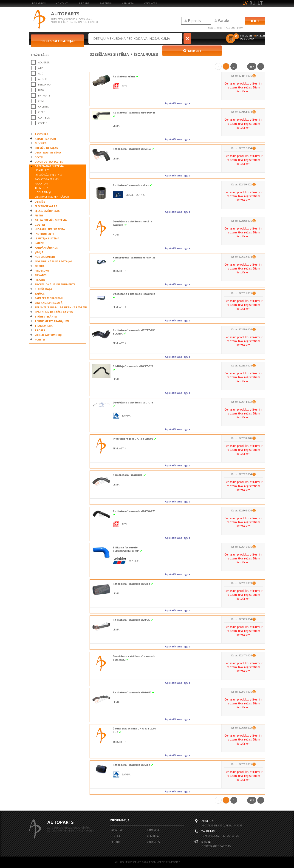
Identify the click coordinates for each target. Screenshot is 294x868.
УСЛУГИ (40, 339)
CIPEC (42, 112)
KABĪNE (39, 243)
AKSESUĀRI (42, 134)
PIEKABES (41, 275)
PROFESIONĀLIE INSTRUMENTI (55, 284)
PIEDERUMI (42, 271)
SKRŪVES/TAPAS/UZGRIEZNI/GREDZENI (59, 307)
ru (253, 3)
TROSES (40, 330)
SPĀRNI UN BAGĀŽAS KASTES (54, 312)
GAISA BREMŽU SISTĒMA (51, 220)
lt (260, 3)
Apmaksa (128, 3)
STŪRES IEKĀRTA (46, 316)
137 (252, 67)
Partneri (106, 3)
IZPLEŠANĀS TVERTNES (48, 175)
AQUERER (44, 62)
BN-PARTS (44, 95)
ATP (41, 68)
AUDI (41, 73)
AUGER (42, 79)
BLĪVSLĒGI (41, 143)
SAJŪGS (40, 294)
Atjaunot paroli (235, 27)
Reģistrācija (215, 27)
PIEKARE (40, 280)
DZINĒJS (40, 202)
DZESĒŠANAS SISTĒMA (49, 166)
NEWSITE (175, 862)
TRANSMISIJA (44, 326)
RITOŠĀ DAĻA (43, 289)
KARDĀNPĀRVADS (46, 248)
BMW (41, 90)
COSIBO (43, 123)
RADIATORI (41, 183)
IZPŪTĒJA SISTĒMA (47, 238)
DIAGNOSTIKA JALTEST (50, 162)
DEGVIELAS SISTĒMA (48, 152)
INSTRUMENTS (45, 234)
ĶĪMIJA (39, 252)
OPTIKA (40, 266)
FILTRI (39, 215)
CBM (41, 101)
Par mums (39, 3)
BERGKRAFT (45, 84)
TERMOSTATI (43, 188)
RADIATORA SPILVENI (47, 179)
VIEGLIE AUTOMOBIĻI (48, 335)
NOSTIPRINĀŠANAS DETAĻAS (54, 261)
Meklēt (206, 38)
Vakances (150, 3)
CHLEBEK (44, 106)
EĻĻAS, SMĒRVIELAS (47, 211)
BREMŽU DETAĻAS (46, 148)
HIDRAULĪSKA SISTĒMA (50, 229)
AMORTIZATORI (45, 139)
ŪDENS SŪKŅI (43, 192)
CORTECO (44, 118)
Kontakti (62, 3)
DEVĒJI (39, 157)
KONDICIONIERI (45, 257)
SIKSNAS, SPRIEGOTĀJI (49, 303)
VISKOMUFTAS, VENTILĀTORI (52, 197)
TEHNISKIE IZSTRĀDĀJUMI (52, 321)
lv (245, 3)
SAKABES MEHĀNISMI (49, 298)
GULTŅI (40, 225)
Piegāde (84, 3)
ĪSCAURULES (42, 170)
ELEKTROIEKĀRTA (46, 206)
